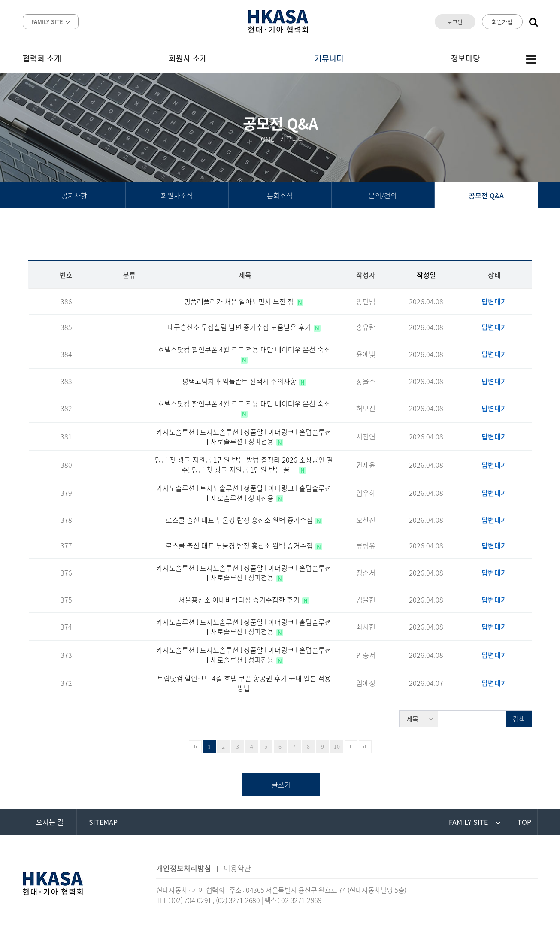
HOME (265, 139)
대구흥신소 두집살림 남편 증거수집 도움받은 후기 (240, 327)
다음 (351, 747)
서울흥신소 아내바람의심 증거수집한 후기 (240, 600)
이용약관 (237, 868)
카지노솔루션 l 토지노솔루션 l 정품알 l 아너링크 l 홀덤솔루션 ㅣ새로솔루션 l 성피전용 (244, 436)
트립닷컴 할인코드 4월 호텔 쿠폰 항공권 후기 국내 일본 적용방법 (244, 683)
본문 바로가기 (0, 0)
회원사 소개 (188, 58)
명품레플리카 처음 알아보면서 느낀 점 (240, 301)
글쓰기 (281, 785)
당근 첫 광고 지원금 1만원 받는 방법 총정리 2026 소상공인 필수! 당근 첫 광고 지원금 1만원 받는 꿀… (244, 464)
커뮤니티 (329, 58)
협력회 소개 (42, 58)
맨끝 (365, 747)
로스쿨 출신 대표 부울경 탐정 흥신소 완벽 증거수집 (240, 520)
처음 (195, 747)
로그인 (455, 22)
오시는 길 (50, 822)
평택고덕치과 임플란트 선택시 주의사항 (240, 381)
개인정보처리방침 (184, 868)
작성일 (426, 275)
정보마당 (466, 58)
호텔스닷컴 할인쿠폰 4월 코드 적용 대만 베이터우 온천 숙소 (244, 349)
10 (337, 747)
